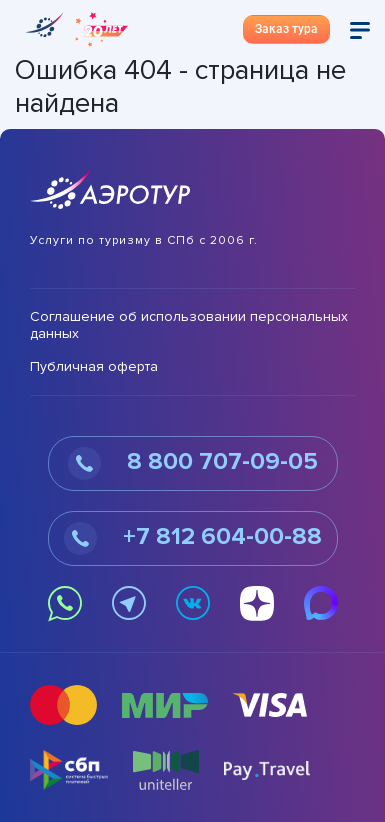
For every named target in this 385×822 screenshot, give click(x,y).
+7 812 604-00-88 (193, 538)
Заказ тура (286, 29)
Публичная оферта (94, 367)
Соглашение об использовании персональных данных (189, 325)
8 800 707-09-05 (193, 463)
